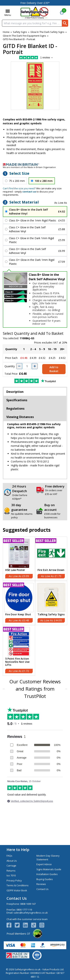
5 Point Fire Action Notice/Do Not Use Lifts (17, 662)
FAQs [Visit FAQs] (9, 856)
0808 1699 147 (28, 904)
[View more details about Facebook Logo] (11, 925)
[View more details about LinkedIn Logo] (27, 925)
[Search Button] (65, 23)
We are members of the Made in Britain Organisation (29, 167)
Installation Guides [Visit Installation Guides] (47, 874)
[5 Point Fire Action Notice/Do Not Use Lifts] (19, 650)
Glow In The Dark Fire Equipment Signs (24, 36)
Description (15, 392)
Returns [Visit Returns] (11, 871)
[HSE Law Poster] (19, 559)
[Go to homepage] (34, 13)
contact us (29, 192)
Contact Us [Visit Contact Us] (42, 889)
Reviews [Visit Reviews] (41, 884)
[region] (19, 553)
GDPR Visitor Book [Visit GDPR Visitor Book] (17, 890)
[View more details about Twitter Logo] (19, 925)
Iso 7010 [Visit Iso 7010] (11, 875)
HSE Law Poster (15, 570)
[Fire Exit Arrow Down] (51, 559)
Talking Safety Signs (51, 615)
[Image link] (35, 164)
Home (6, 32)
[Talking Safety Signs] (51, 603)
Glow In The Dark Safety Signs (47, 32)
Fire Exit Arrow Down (51, 570)
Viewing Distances (20, 417)
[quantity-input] (27, 366)
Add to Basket (54, 369)
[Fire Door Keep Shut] (19, 603)
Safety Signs (20, 32)
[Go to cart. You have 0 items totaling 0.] (62, 13)
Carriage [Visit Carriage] (11, 866)
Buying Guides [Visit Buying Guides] (45, 879)
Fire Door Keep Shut (18, 615)
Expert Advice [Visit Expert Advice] (44, 864)
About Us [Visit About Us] (12, 861)
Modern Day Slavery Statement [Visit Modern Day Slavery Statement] (48, 858)
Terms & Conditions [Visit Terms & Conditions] (18, 885)
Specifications (17, 400)
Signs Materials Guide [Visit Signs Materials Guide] (49, 869)
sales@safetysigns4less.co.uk (31, 913)
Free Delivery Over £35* (35, 3)
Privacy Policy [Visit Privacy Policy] (14, 880)
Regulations (15, 409)
